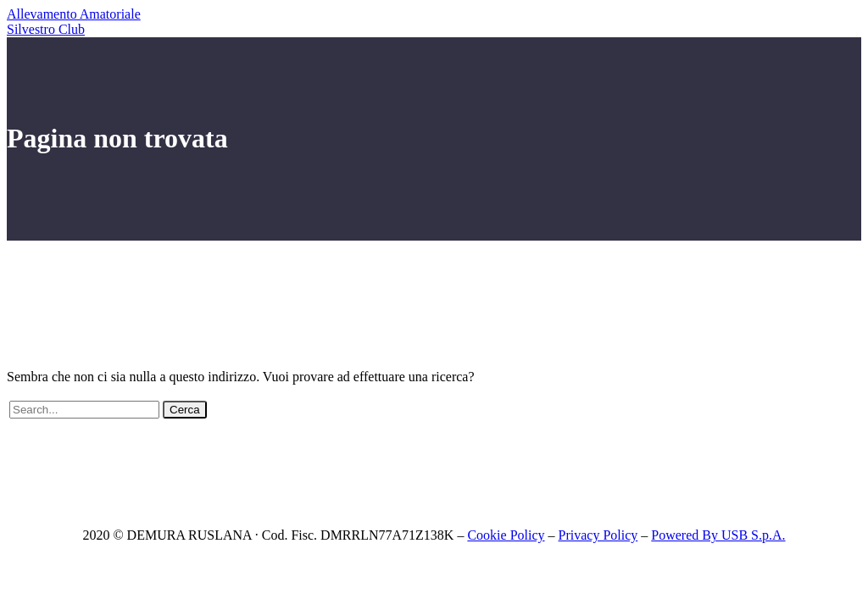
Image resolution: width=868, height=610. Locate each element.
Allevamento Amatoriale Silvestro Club (74, 22)
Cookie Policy (506, 535)
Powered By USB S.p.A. (718, 535)
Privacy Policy (598, 535)
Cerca (185, 410)
